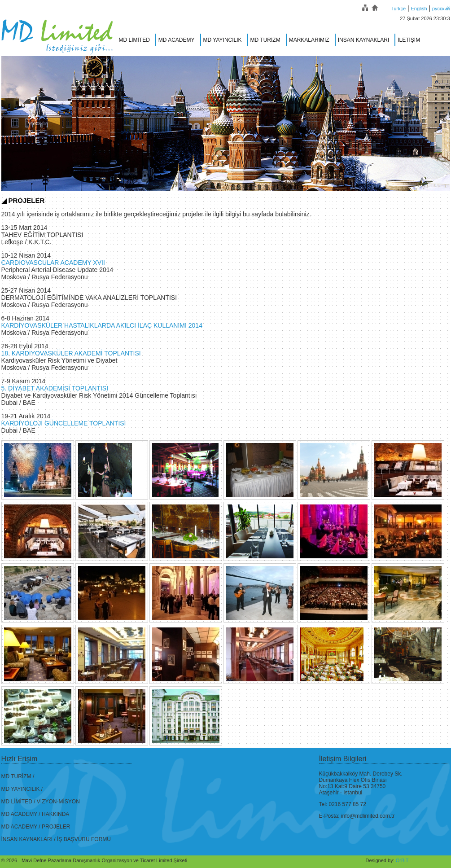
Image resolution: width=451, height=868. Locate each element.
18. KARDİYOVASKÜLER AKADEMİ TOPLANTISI (71, 353)
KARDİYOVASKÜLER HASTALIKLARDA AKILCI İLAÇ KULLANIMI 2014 (102, 325)
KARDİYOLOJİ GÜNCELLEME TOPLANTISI (64, 423)
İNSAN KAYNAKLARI (363, 40)
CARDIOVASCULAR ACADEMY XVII (53, 263)
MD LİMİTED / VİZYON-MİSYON (41, 802)
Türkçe (398, 9)
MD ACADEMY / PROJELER (36, 827)
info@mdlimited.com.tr (368, 816)
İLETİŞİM (409, 40)
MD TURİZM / (18, 776)
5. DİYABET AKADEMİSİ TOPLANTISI (55, 388)
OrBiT (402, 860)
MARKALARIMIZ (309, 40)
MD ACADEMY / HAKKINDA (35, 814)
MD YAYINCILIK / (22, 789)
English (419, 9)
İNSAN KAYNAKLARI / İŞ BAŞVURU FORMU (56, 839)
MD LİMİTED (134, 40)
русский (441, 9)
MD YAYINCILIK (223, 40)
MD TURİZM (265, 40)
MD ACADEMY (177, 40)
